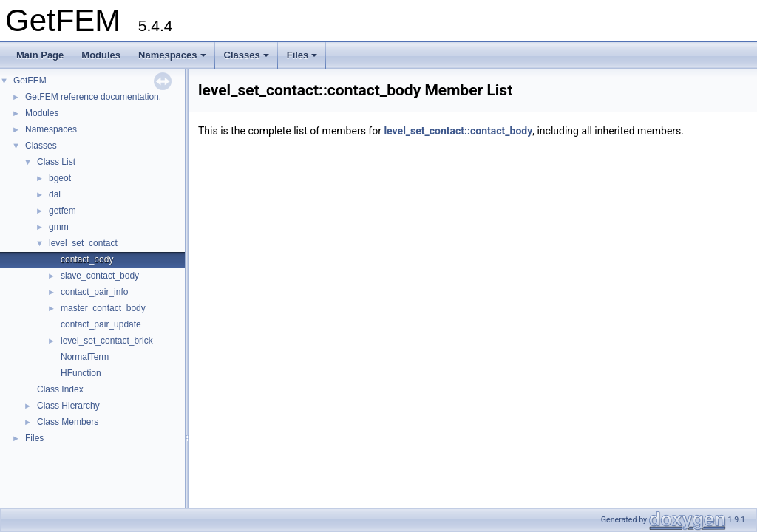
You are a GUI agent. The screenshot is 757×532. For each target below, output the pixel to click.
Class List (56, 162)
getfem (62, 211)
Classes (247, 55)
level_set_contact (83, 243)
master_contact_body (103, 308)
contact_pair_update (101, 324)
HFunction (81, 373)
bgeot (60, 178)
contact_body (87, 259)
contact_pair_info (94, 292)
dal (55, 194)
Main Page (40, 55)
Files (302, 55)
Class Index (60, 389)
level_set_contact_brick (107, 341)
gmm (59, 227)
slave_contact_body (100, 276)
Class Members (68, 422)
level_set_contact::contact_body (458, 131)
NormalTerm (85, 357)
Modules (101, 55)
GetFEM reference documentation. (93, 97)
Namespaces (172, 55)
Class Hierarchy (68, 406)
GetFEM (30, 81)
